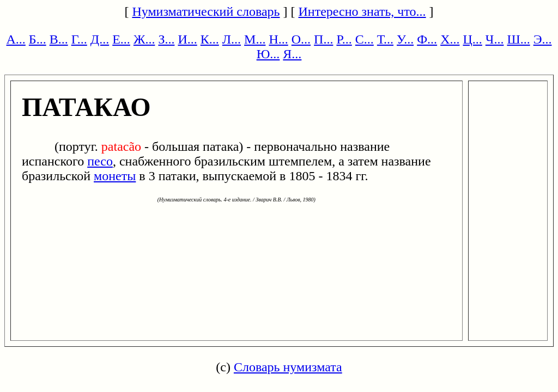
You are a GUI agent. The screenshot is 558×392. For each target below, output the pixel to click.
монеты (115, 176)
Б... (38, 39)
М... (255, 39)
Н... (278, 39)
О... (301, 39)
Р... (344, 39)
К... (210, 39)
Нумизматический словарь (206, 11)
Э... (543, 39)
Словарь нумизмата (288, 367)
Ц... (472, 39)
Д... (100, 39)
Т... (385, 39)
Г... (79, 39)
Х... (450, 39)
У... (405, 39)
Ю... (268, 54)
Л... (232, 39)
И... (187, 39)
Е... (121, 39)
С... (365, 39)
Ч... (495, 39)
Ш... (518, 39)
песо (100, 161)
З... (166, 39)
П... (323, 39)
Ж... (144, 39)
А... (16, 39)
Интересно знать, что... (362, 11)
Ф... (427, 39)
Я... (292, 54)
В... (59, 39)
